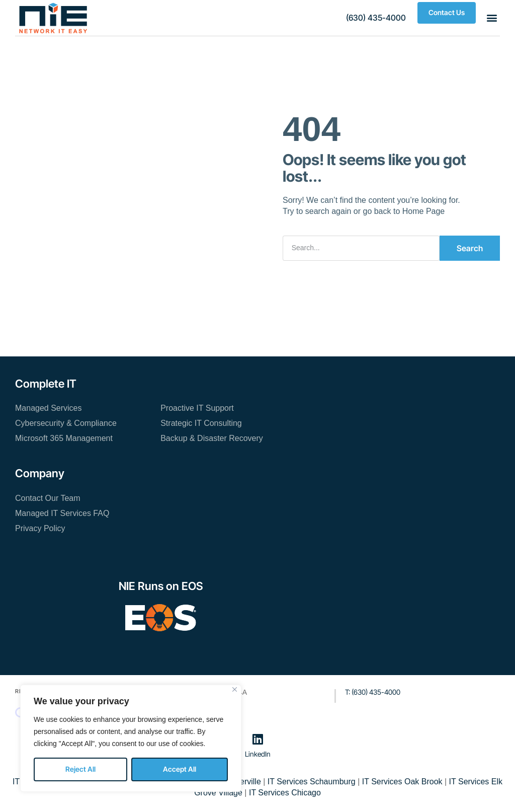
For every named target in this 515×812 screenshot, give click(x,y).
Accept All (180, 769)
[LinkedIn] (257, 739)
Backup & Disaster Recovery (212, 438)
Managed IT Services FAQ (62, 513)
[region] (131, 738)
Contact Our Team (48, 498)
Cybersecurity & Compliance (66, 423)
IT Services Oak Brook (402, 782)
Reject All (80, 769)
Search (470, 248)
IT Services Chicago (285, 793)
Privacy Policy (40, 528)
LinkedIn (258, 754)
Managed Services (49, 408)
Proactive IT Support (197, 408)
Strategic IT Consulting (201, 423)
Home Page (424, 211)
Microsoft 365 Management (64, 438)
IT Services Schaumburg (312, 782)
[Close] (235, 689)
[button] (376, 18)
